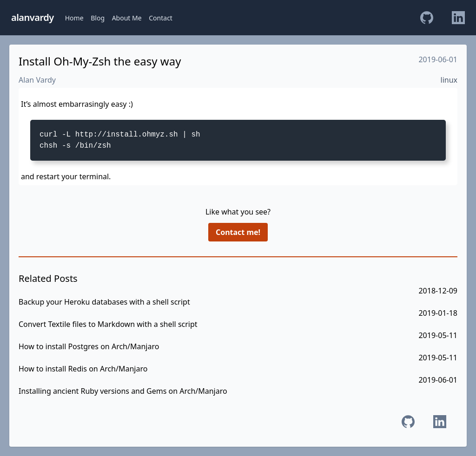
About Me (127, 18)
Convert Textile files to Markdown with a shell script (108, 324)
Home (74, 18)
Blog (98, 18)
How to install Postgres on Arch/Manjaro (89, 346)
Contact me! (238, 232)
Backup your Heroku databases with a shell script (104, 302)
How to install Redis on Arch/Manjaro (83, 369)
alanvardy (33, 17)
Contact (161, 18)
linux (449, 80)
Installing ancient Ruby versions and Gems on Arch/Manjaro (123, 391)
